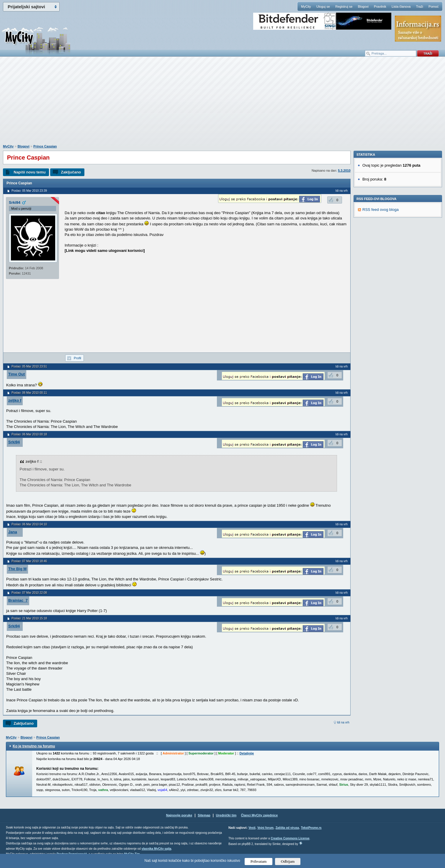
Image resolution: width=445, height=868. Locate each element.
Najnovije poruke (179, 815)
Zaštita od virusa (287, 828)
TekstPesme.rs (311, 828)
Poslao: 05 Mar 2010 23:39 (29, 191)
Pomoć (433, 6)
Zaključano (71, 172)
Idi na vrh (343, 722)
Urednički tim (226, 815)
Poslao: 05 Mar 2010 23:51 (29, 366)
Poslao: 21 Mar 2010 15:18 (29, 618)
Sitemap (204, 815)
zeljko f (15, 400)
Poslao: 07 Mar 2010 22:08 (29, 593)
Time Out (17, 374)
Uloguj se (323, 6)
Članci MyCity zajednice (260, 815)
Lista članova (401, 6)
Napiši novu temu (30, 172)
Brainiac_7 (18, 600)
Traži (420, 6)
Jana (13, 532)
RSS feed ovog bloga (381, 291)
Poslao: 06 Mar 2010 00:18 (29, 434)
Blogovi (363, 6)
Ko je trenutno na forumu (34, 746)
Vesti (252, 828)
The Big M (17, 569)
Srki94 (15, 202)
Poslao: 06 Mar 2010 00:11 (29, 393)
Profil (77, 358)
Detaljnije (247, 753)
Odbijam (288, 861)
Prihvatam (259, 861)
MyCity (306, 6)
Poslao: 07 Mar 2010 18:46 (29, 561)
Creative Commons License (290, 838)
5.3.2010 (344, 170)
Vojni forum (265, 828)
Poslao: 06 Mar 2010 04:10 (29, 524)
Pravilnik (380, 6)
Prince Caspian (45, 146)
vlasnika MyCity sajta (157, 849)
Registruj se (344, 6)
